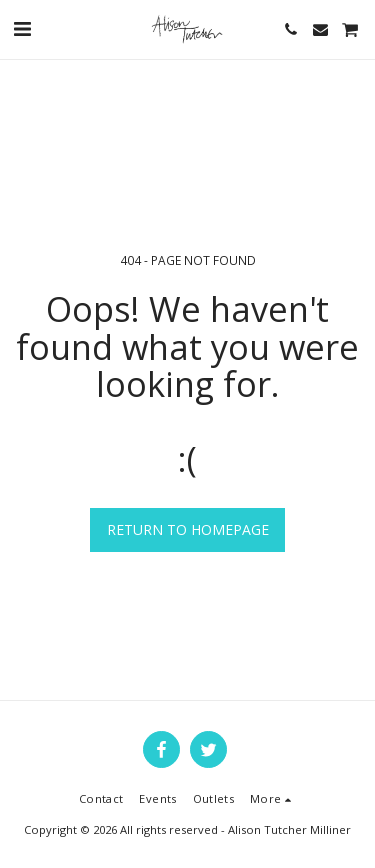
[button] (22, 28)
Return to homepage (188, 529)
